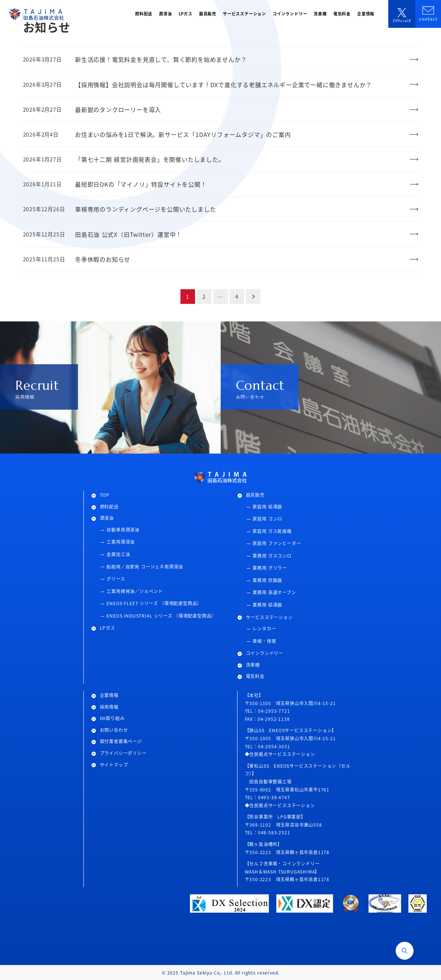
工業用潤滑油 (121, 542)
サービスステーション (269, 617)
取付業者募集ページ (121, 741)
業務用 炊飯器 (267, 580)
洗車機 (253, 665)
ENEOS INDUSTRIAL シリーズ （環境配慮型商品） (161, 616)
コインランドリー (265, 653)
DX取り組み (112, 718)
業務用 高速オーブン (274, 592)
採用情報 (109, 707)
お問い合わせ (114, 730)
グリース (116, 579)
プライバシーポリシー (123, 753)
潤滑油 (107, 518)
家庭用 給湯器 (267, 506)
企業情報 (109, 695)
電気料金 (255, 676)
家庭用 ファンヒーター (277, 543)
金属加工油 (118, 554)
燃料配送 (109, 506)
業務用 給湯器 (267, 605)
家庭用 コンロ (267, 519)
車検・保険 (264, 641)
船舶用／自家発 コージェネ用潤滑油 (145, 567)
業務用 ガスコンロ (272, 556)
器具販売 (255, 495)
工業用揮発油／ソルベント (135, 591)
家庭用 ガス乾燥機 (272, 531)
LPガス (108, 628)
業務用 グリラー (270, 568)
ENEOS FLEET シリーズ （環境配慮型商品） (154, 603)
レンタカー (264, 628)
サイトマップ (114, 765)
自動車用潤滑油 (123, 530)
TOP (105, 495)
